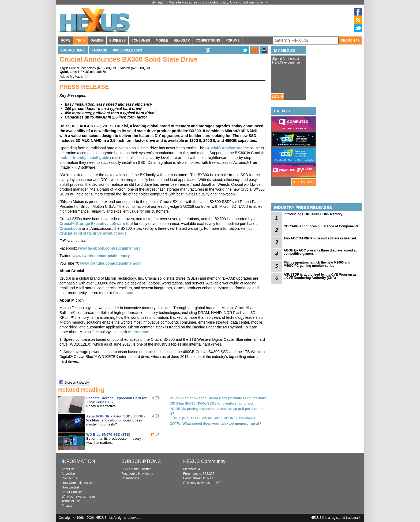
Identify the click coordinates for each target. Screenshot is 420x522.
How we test (70, 487)
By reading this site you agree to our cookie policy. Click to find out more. (208, 2)
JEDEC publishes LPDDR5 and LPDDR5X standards (212, 418)
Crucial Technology (82, 68)
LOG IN (277, 97)
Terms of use (71, 501)
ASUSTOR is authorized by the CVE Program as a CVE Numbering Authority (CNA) (320, 276)
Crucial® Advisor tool (225, 148)
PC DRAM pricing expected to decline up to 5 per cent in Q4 (216, 411)
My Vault (76, 77)
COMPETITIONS (208, 40)
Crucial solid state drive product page (93, 233)
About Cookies (72, 492)
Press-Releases (127, 50)
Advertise (68, 474)
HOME (66, 40)
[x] (267, 2)
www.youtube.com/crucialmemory (110, 263)
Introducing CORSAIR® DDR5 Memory (313, 214)
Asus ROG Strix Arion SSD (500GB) (115, 416)
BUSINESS (117, 40)
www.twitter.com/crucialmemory (101, 256)
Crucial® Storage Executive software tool (96, 224)
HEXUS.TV (182, 40)
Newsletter (146, 474)
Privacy (67, 506)
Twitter (146, 469)
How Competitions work (78, 483)
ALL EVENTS (304, 182)
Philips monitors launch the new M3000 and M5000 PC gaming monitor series (317, 264)
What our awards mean (78, 497)
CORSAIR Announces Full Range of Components (321, 226)
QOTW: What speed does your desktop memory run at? (215, 423)
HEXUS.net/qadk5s (92, 72)
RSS (125, 469)
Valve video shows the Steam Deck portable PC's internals (218, 398)
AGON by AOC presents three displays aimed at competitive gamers (320, 252)
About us (68, 469)
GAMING (97, 40)
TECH (80, 40)
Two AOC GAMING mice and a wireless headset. (320, 238)
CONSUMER (141, 40)
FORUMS (232, 40)
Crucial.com (70, 228)
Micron (125, 68)
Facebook (128, 474)
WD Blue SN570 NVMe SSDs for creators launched (211, 403)
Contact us (69, 478)
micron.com (139, 332)
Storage (99, 50)
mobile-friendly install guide (84, 158)
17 (152, 435)
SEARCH (350, 41)
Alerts (135, 469)
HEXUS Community (204, 461)
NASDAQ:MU (108, 68)
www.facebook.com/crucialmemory (109, 248)
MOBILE (162, 40)
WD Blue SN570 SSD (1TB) (108, 434)
